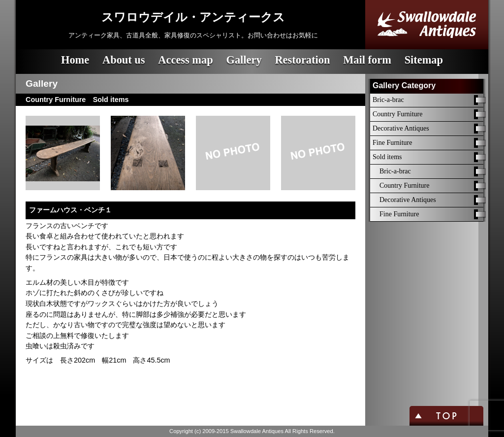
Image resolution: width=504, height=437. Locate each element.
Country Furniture (398, 114)
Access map (185, 60)
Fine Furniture (393, 143)
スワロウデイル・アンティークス (193, 17)
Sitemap (424, 60)
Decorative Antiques (401, 128)
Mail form (367, 60)
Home (75, 60)
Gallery (244, 60)
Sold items (387, 157)
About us (124, 60)
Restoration (302, 60)
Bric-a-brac (388, 100)
